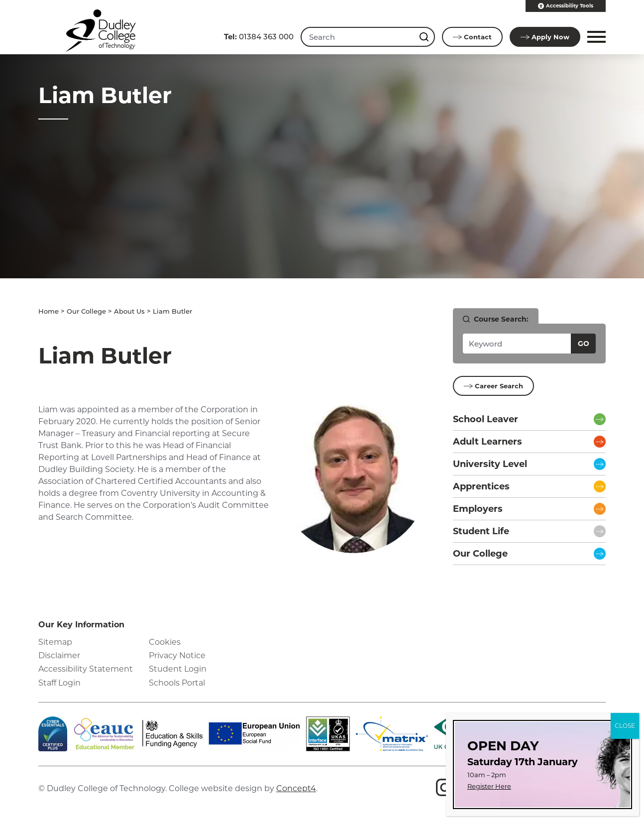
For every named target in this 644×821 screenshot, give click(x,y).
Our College (86, 311)
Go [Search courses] (584, 344)
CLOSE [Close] (625, 726)
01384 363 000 (259, 37)
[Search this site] (425, 37)
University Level (490, 464)
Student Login (178, 669)
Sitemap (55, 642)
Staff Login (59, 683)
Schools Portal (177, 683)
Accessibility (566, 6)
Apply (545, 37)
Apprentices (481, 486)
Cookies (165, 642)
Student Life (481, 531)
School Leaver (485, 419)
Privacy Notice (177, 655)
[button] (595, 37)
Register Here (489, 786)
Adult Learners (487, 442)
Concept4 (296, 788)
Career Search (493, 386)
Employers (478, 509)
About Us (129, 311)
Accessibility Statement (86, 669)
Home (49, 311)
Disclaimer (59, 655)
